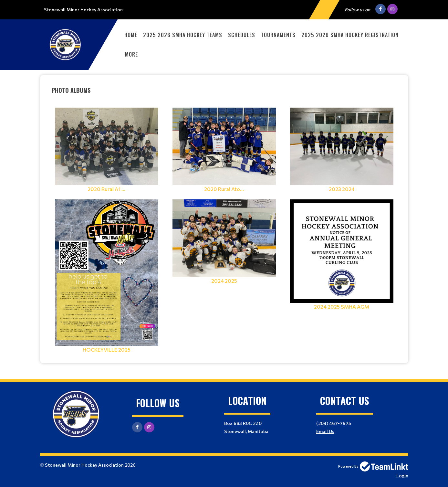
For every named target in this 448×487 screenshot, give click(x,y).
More (131, 54)
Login (402, 476)
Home (131, 35)
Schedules (242, 35)
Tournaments (278, 35)
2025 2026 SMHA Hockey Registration (350, 35)
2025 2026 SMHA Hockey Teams (183, 35)
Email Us (325, 431)
